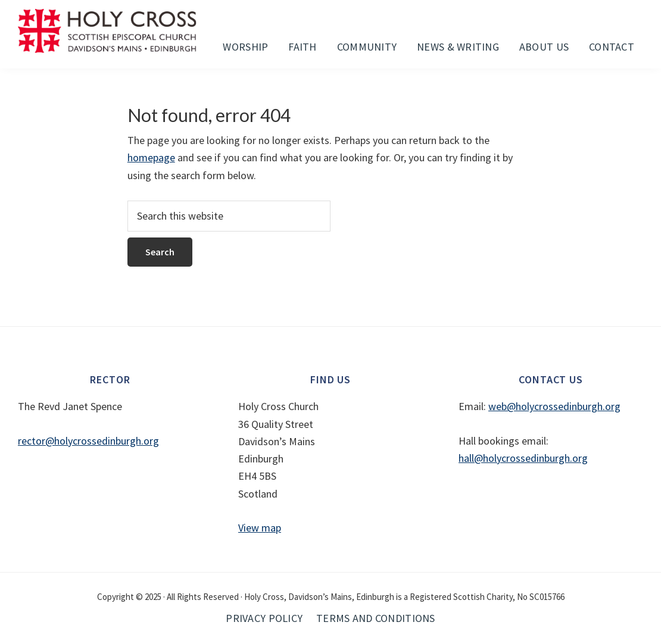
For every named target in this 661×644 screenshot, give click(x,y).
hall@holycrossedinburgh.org (523, 458)
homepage (151, 157)
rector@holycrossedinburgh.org (88, 441)
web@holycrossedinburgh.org (554, 406)
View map (260, 528)
